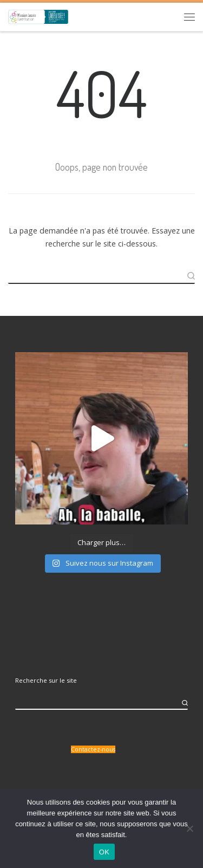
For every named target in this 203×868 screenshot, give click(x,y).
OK (104, 852)
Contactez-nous (93, 749)
